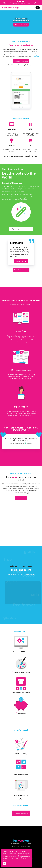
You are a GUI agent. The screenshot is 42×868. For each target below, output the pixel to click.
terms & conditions (10, 858)
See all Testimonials (21, 270)
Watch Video (21, 261)
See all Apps (21, 498)
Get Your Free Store (21, 813)
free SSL (31, 135)
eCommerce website (12, 135)
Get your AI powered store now (21, 229)
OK (4, 864)
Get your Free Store (21, 25)
